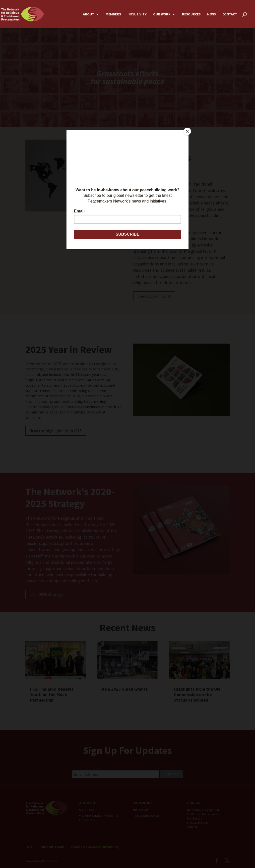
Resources (191, 14)
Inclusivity (137, 14)
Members (113, 14)
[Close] (187, 131)
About (89, 14)
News (212, 14)
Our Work (162, 14)
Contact (230, 14)
